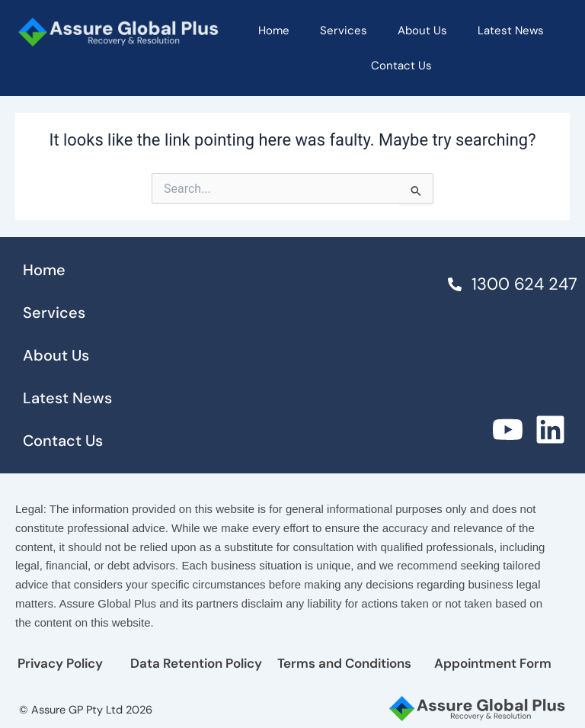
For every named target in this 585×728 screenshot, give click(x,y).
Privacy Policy (60, 663)
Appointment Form (493, 663)
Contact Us (401, 66)
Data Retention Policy (196, 663)
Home (274, 30)
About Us (422, 30)
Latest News (511, 30)
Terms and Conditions (344, 663)
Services (344, 30)
